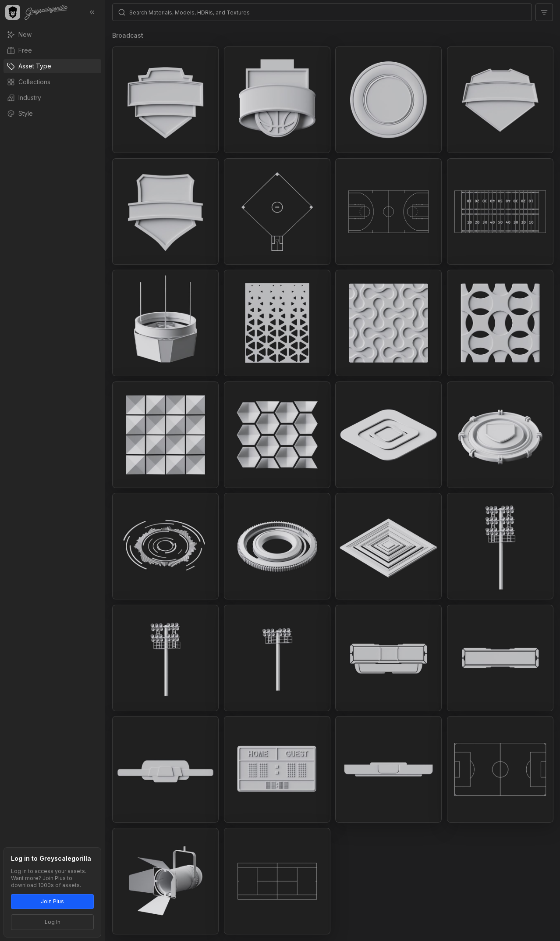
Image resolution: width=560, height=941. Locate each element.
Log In (53, 922)
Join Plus (52, 901)
